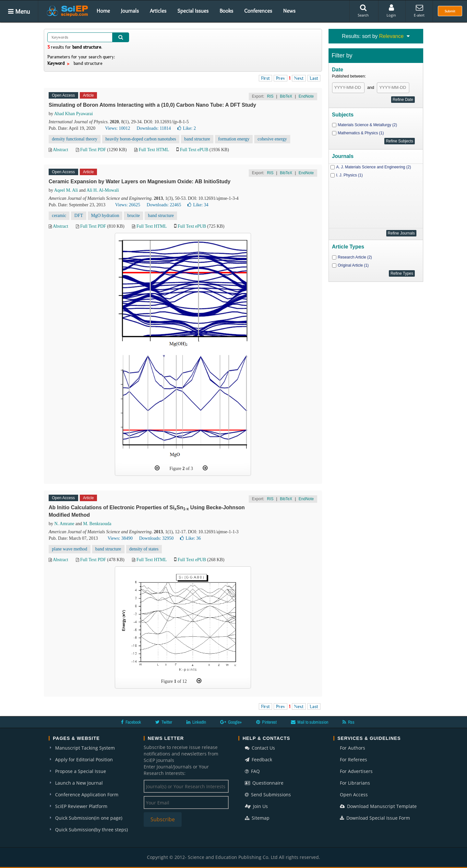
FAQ (252, 771)
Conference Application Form (87, 795)
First (265, 78)
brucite (133, 216)
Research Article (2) (355, 257)
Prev (281, 78)
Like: (187, 128)
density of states (144, 549)
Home (103, 11)
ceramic (59, 216)
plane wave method (70, 549)
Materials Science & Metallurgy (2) (368, 125)
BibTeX (286, 96)
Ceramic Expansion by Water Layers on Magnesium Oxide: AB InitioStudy (140, 181)
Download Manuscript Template (378, 806)
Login (391, 11)
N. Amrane (64, 524)
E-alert (419, 11)
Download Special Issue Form (375, 818)
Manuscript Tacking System (85, 748)
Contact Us (260, 748)
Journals (130, 11)
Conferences (258, 11)
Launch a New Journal (79, 783)
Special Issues (193, 11)
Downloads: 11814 (154, 128)
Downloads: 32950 (156, 538)
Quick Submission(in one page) (89, 818)
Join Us (256, 806)
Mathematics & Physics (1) (361, 133)
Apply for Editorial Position (84, 759)
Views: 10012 (118, 128)
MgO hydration (105, 216)
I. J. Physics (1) (350, 175)
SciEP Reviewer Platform (81, 806)
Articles (158, 11)
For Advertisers (356, 771)
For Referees (353, 759)
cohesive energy (272, 139)
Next (299, 78)
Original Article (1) (353, 265)
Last (314, 78)
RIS (270, 96)
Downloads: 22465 (164, 205)
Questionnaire (264, 783)
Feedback (258, 759)
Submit (450, 11)
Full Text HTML (154, 150)
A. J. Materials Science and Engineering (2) (374, 167)
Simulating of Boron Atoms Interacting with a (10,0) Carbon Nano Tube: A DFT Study (152, 105)
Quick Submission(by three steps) (91, 830)
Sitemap (257, 818)
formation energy (234, 139)
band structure (197, 139)
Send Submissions (268, 795)
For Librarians (355, 783)
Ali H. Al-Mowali (103, 190)
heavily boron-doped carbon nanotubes (141, 139)
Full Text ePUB (194, 150)
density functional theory (75, 139)
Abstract (60, 150)
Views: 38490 (120, 538)
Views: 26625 (128, 205)
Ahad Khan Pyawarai (74, 114)
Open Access (354, 795)
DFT (78, 216)
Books (226, 11)
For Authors (353, 748)
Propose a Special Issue (81, 771)
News (289, 11)
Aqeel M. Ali (66, 190)
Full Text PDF (93, 150)
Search (363, 11)
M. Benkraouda (97, 524)
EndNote (306, 96)
